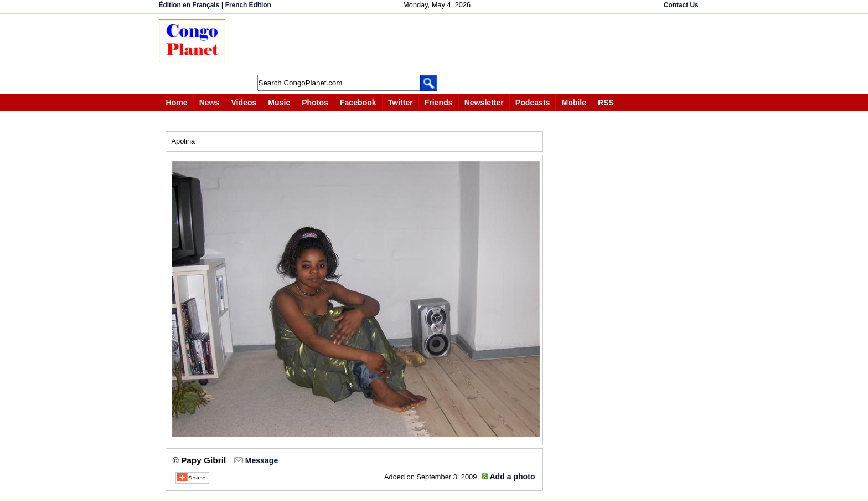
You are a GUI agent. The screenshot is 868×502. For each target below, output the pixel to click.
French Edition (248, 5)
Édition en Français (189, 5)
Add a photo (512, 477)
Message (262, 460)
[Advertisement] (438, 44)
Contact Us (681, 5)
